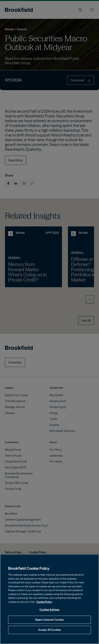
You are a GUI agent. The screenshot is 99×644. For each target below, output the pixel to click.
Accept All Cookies (49, 630)
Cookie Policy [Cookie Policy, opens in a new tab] (44, 602)
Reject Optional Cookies (50, 620)
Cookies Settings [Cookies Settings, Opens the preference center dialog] (49, 610)
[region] (49, 599)
